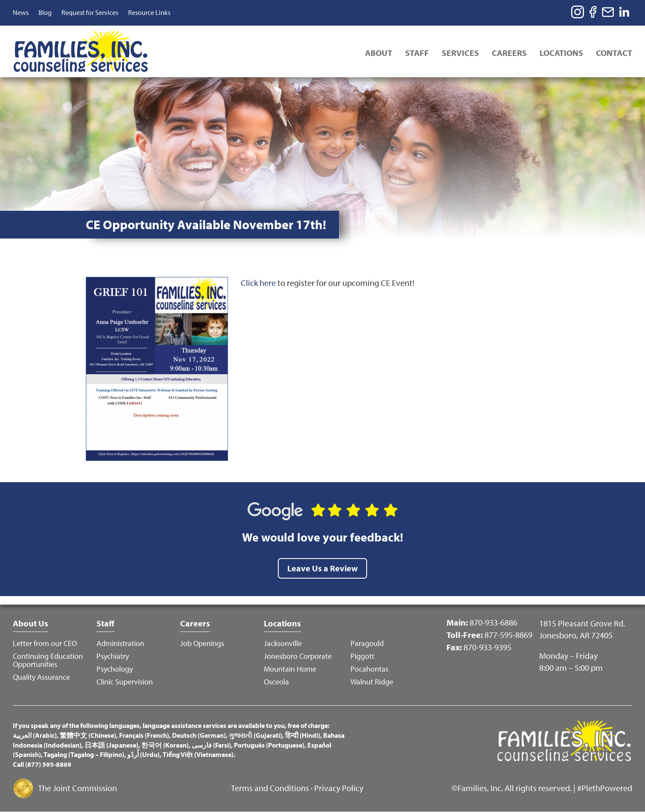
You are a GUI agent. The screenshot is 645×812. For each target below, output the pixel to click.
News (21, 12)
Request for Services (90, 12)
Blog (45, 12)
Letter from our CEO (45, 643)
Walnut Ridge (372, 682)
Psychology (115, 669)
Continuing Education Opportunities (48, 660)
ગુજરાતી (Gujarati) (255, 735)
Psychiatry (113, 656)
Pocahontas (369, 669)
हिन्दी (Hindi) (303, 735)
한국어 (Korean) (165, 745)
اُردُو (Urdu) (143, 754)
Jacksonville (283, 643)
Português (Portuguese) (269, 745)
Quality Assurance (41, 677)
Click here (258, 283)
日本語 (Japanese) (111, 745)
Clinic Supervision (125, 682)
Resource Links (149, 12)
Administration (120, 643)
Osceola (276, 682)
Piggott (362, 656)
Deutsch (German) (199, 735)
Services (460, 53)
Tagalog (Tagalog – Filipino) (84, 754)
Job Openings (202, 643)
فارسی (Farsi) (211, 745)
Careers (509, 53)
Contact (614, 53)
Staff (417, 53)
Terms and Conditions (270, 788)
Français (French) (144, 735)
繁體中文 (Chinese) (88, 735)
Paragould (367, 643)
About (379, 53)
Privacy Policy (339, 788)
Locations (561, 53)
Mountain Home (290, 669)
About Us (31, 623)
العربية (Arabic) (35, 735)
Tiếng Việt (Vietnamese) (198, 754)
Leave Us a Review (322, 568)
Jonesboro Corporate (298, 656)
